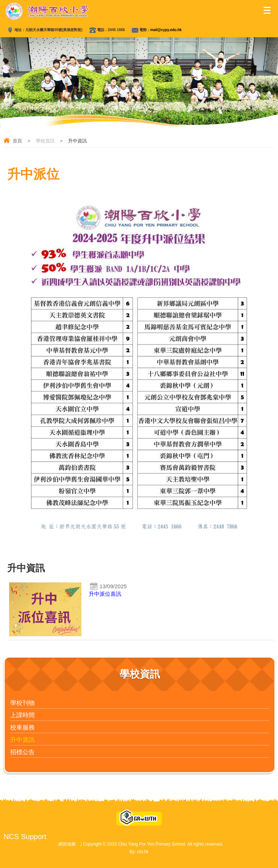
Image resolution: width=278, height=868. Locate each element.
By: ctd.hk (139, 852)
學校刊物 (22, 703)
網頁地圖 (67, 844)
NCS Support (25, 837)
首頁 (17, 141)
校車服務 (22, 728)
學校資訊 (45, 141)
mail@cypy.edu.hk (166, 30)
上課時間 (22, 715)
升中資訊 (22, 740)
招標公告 (22, 752)
